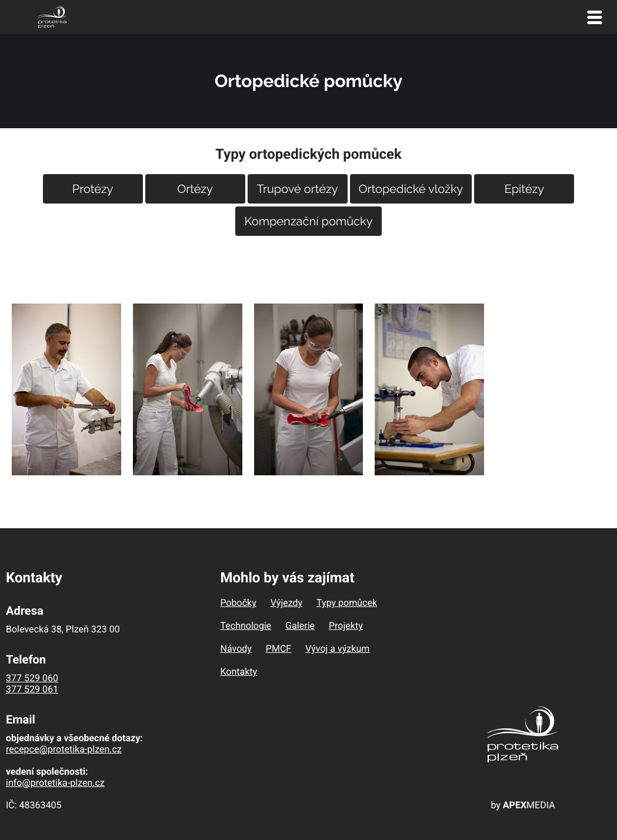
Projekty (346, 626)
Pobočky (239, 603)
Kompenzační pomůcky (308, 221)
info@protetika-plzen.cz (55, 783)
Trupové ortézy (298, 189)
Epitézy (525, 189)
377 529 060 (32, 678)
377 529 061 (32, 689)
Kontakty (239, 671)
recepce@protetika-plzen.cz (64, 749)
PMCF (279, 649)
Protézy (93, 189)
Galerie (300, 626)
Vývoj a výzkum (337, 649)
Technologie (246, 626)
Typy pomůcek (347, 603)
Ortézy (195, 189)
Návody (236, 649)
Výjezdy (286, 603)
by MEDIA (523, 805)
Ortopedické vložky (411, 189)
